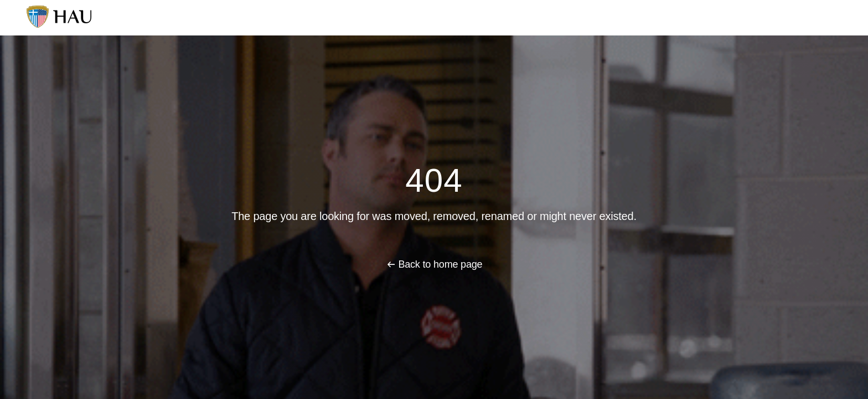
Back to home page (440, 264)
